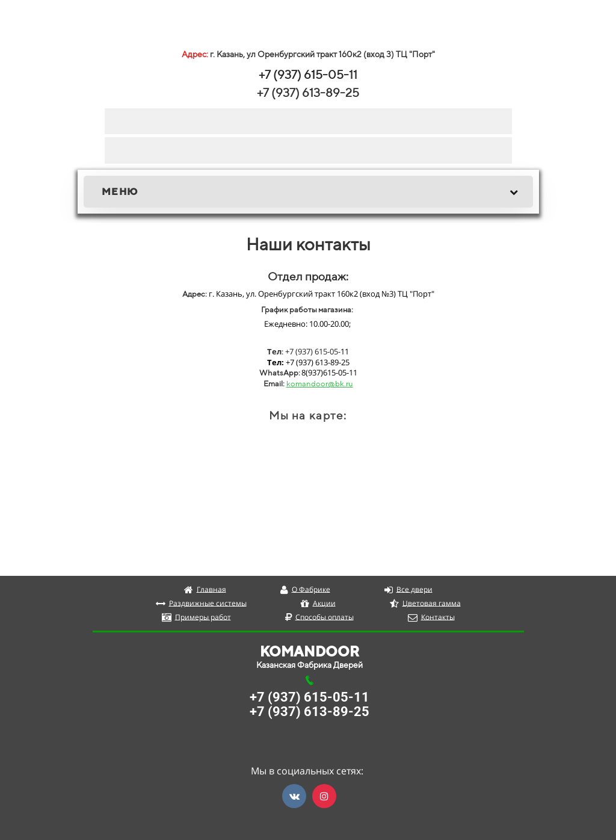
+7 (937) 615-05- (304, 74)
